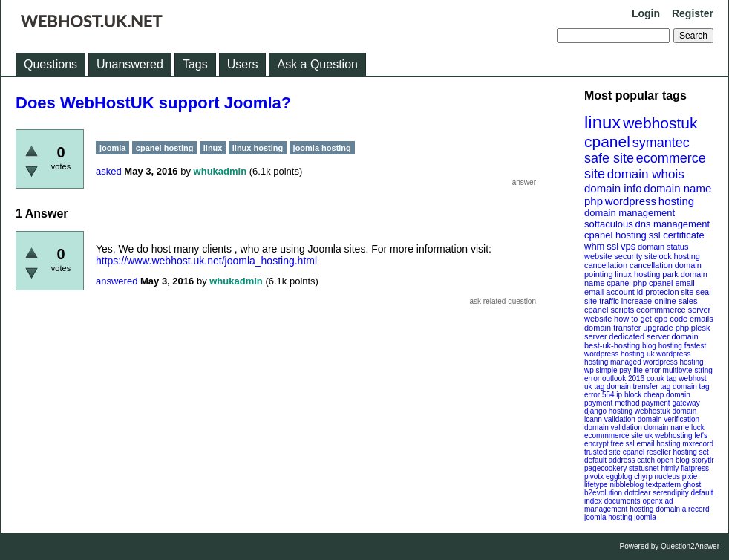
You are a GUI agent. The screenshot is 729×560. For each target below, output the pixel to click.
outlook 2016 (623, 378)
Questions (50, 64)
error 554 (599, 395)
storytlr (703, 460)
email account (609, 292)
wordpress (631, 201)
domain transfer (612, 328)
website (598, 319)
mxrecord (698, 444)
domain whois (646, 174)
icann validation (610, 419)
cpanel (607, 141)
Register (693, 13)
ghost (692, 485)
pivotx (594, 476)
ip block (629, 395)
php (594, 201)
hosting (676, 201)
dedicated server (639, 336)
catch (646, 460)
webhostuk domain (666, 411)
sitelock (658, 256)
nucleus (667, 476)
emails (702, 319)
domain (684, 336)
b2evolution (603, 493)
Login (646, 13)
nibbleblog (627, 485)
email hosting (659, 444)
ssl (612, 246)
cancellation (651, 265)
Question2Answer (690, 546)
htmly (670, 468)
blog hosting (662, 346)
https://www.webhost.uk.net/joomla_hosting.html (206, 261)
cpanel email (672, 283)
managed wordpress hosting (657, 362)
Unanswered (130, 64)
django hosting (608, 411)
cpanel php (627, 283)
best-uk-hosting (612, 345)
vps (628, 246)
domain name (677, 188)
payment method (612, 403)
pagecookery (605, 468)
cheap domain (667, 395)
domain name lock (674, 427)
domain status (663, 247)
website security (613, 256)
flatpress (695, 468)
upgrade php (666, 328)
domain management (630, 213)
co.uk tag (662, 378)
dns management (673, 224)
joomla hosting (608, 517)
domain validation (613, 427)
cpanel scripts (609, 310)
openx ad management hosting (629, 505)
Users (243, 64)
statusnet (644, 468)
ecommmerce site (614, 436)
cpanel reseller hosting (660, 452)
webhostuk (660, 123)
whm (594, 246)
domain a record (682, 509)
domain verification (668, 419)
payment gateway (670, 403)
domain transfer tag (638, 387)
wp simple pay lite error (622, 370)
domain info (613, 188)
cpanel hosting (615, 235)
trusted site (602, 452)
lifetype (596, 485)
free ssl (623, 444)
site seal (696, 292)
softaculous (609, 224)
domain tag (691, 387)
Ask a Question (317, 64)
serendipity (670, 493)
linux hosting (637, 274)
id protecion (658, 292)
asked (109, 171)
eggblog (619, 476)
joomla (645, 517)
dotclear (638, 493)
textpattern (663, 485)
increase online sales (660, 301)
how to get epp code (651, 319)
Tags (195, 64)
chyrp (643, 476)
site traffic (602, 301)
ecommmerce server (673, 310)
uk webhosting (669, 436)
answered (117, 281)
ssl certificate (677, 235)
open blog (673, 460)
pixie (690, 476)
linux (602, 122)
